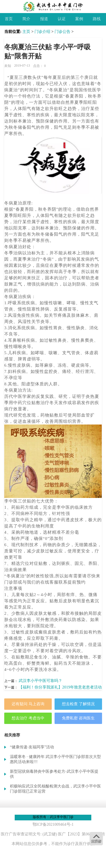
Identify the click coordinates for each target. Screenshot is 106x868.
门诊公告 (62, 32)
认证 (62, 19)
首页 (9, 19)
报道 (44, 19)
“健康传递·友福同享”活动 (32, 747)
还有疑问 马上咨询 (28, 704)
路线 (97, 19)
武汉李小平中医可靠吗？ (40, 681)
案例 (79, 19)
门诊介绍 (42, 32)
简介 (26, 19)
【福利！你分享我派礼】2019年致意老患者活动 (60, 687)
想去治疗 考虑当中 (28, 718)
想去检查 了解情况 (78, 704)
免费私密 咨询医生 (78, 718)
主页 (26, 32)
